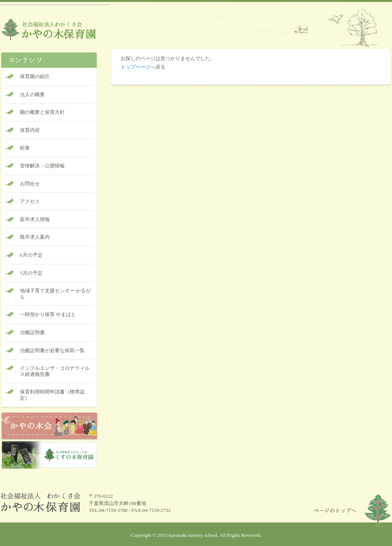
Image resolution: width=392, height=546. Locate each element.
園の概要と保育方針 (42, 112)
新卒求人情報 (35, 219)
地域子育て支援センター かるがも (55, 294)
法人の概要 (32, 94)
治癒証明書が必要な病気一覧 (52, 350)
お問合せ (30, 184)
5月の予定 (31, 273)
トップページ (136, 67)
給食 (25, 148)
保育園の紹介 (35, 76)
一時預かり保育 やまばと (48, 314)
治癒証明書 (32, 332)
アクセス (30, 201)
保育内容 (30, 130)
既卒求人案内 (35, 237)
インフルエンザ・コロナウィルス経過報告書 (55, 371)
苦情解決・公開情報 (42, 166)
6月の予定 (31, 255)
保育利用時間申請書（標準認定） (52, 395)
